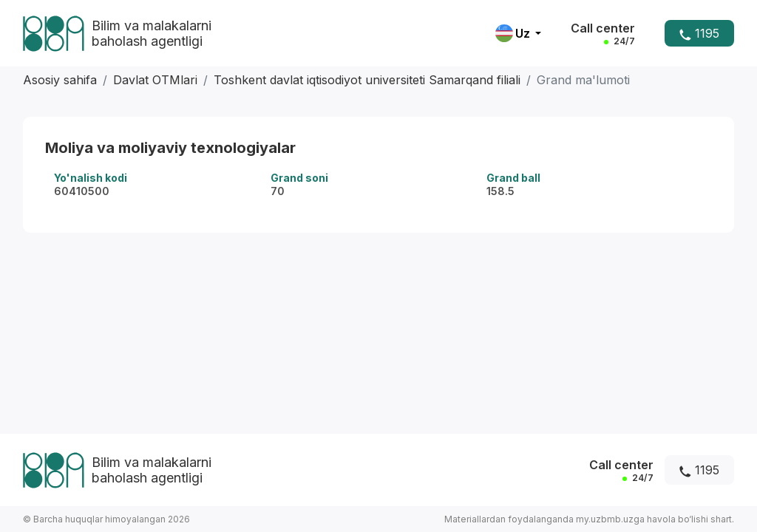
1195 (699, 33)
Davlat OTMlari (155, 80)
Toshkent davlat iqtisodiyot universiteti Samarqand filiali (367, 80)
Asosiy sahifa (60, 80)
